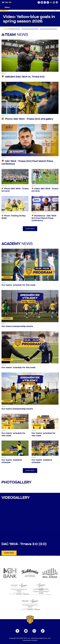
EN (10, 2)
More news (30, 229)
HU (7, 2)
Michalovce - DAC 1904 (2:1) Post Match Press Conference (44, 218)
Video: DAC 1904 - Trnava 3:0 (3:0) (45, 190)
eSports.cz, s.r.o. (45, 638)
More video (9, 553)
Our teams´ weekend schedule (12, 461)
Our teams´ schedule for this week (18, 285)
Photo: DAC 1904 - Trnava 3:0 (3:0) (15, 190)
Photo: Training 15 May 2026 (14, 217)
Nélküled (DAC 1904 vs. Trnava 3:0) (23, 77)
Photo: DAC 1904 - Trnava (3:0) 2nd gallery (27, 119)
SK (3, 2)
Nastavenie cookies (30, 640)
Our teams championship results (17, 326)
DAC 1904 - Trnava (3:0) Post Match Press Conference (27, 162)
